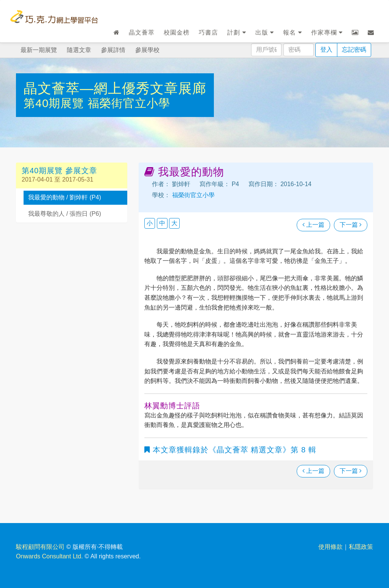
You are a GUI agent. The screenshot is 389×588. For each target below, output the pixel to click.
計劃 (236, 32)
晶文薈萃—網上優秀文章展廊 (115, 88)
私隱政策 (361, 547)
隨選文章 (79, 50)
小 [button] (150, 223)
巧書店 (208, 32)
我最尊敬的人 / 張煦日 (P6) (65, 214)
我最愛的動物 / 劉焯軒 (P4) (65, 197)
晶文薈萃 (142, 32)
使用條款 (330, 547)
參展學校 (147, 50)
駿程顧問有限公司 (40, 547)
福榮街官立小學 (129, 103)
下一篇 (351, 225)
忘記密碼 (354, 50)
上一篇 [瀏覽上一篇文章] (313, 225)
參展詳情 (113, 50)
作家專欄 (327, 32)
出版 (265, 32)
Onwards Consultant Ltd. (49, 556)
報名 (292, 32)
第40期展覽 (56, 103)
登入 (326, 50)
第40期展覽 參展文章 (59, 171)
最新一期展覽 (39, 50)
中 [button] (162, 223)
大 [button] (174, 223)
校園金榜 (177, 32)
